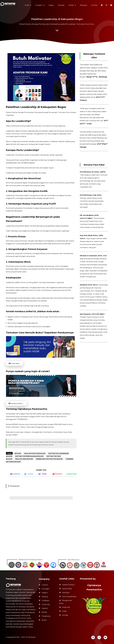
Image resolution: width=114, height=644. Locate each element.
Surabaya (46, 601)
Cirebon (45, 586)
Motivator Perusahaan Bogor (31, 445)
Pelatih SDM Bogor (26, 447)
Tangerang (46, 615)
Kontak (65, 615)
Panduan (66, 593)
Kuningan (46, 590)
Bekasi (45, 611)
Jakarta (45, 608)
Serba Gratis (67, 589)
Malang (45, 597)
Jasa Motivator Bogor (35, 442)
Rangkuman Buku (66, 602)
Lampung (46, 604)
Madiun (45, 593)
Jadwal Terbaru (68, 585)
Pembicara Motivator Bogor (48, 447)
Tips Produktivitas (69, 596)
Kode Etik (66, 607)
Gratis (64, 611)
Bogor (21, 442)
